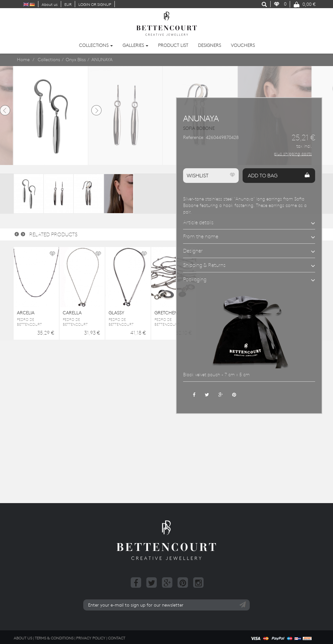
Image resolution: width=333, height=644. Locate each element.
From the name (201, 236)
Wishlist (211, 175)
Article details (198, 222)
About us (50, 4)
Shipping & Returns (204, 265)
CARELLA (72, 313)
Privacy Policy (91, 638)
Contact (117, 638)
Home (23, 60)
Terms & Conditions (54, 638)
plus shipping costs (293, 154)
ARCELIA (26, 313)
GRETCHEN (166, 313)
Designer (193, 251)
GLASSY (116, 313)
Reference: (194, 137)
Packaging (195, 279)
